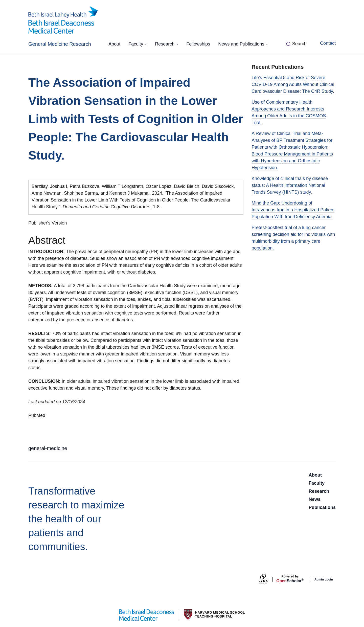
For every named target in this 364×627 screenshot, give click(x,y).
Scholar (290, 579)
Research (167, 44)
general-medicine (48, 448)
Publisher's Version (48, 223)
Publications (322, 507)
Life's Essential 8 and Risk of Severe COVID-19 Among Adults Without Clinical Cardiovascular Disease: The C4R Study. (293, 84)
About (114, 44)
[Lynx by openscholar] (267, 579)
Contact (328, 43)
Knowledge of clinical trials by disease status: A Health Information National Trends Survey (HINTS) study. (290, 185)
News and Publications (243, 44)
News (315, 499)
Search (299, 44)
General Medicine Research (60, 44)
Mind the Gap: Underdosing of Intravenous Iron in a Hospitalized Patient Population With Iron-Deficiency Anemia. (293, 210)
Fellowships (198, 44)
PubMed (37, 415)
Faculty (138, 44)
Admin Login (324, 579)
